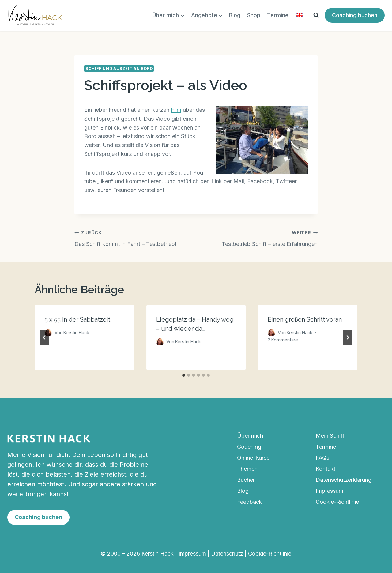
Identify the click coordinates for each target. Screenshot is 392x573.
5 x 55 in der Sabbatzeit (77, 319)
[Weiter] (348, 337)
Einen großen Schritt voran (305, 319)
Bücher (246, 480)
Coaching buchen (355, 15)
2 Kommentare (283, 340)
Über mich (250, 436)
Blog (235, 15)
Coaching (249, 447)
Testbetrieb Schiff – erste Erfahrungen (260, 238)
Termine (278, 15)
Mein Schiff (330, 436)
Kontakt (326, 469)
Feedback (250, 502)
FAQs (322, 458)
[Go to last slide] (44, 337)
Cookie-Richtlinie (337, 502)
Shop (254, 15)
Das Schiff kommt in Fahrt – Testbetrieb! (132, 238)
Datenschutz (227, 554)
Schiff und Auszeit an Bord (119, 68)
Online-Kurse (253, 458)
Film (176, 110)
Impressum (330, 491)
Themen (247, 469)
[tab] (184, 375)
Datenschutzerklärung (344, 480)
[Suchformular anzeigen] (316, 15)
